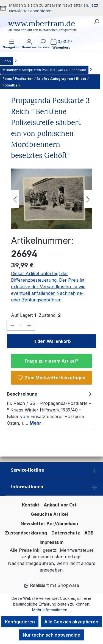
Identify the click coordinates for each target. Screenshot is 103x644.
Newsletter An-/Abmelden (49, 523)
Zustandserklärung (26, 533)
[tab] (50, 408)
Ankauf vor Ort (60, 505)
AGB (89, 533)
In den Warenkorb (52, 341)
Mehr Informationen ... (51, 610)
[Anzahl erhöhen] (29, 325)
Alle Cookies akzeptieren (71, 622)
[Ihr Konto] (29, 49)
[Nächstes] (88, 199)
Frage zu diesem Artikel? (51, 361)
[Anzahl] (21, 325)
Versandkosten (48, 557)
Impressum (51, 542)
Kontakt (31, 505)
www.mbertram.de (42, 24)
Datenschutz (66, 533)
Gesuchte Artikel (49, 514)
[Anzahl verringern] (12, 325)
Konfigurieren (20, 622)
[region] (51, 199)
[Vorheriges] (15, 199)
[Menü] (12, 49)
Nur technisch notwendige (51, 635)
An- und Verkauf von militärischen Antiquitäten (42, 30)
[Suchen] (96, 21)
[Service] (44, 49)
